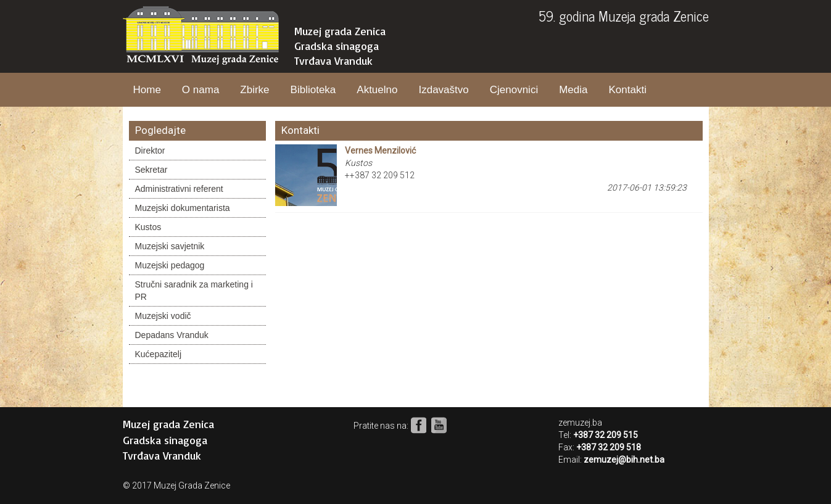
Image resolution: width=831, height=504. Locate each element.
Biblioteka (313, 90)
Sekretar (151, 170)
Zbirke (254, 90)
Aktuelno (377, 90)
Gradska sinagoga (337, 46)
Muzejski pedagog (170, 265)
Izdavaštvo (443, 90)
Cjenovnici (514, 90)
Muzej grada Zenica (340, 31)
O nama (201, 90)
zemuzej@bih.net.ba (624, 460)
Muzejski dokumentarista (183, 208)
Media (573, 90)
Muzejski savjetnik (170, 246)
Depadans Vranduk (172, 335)
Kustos (148, 227)
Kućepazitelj (159, 354)
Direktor (150, 151)
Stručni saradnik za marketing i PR (194, 291)
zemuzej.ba (580, 423)
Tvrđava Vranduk (333, 60)
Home (147, 90)
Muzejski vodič (163, 316)
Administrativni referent (179, 189)
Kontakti (627, 90)
